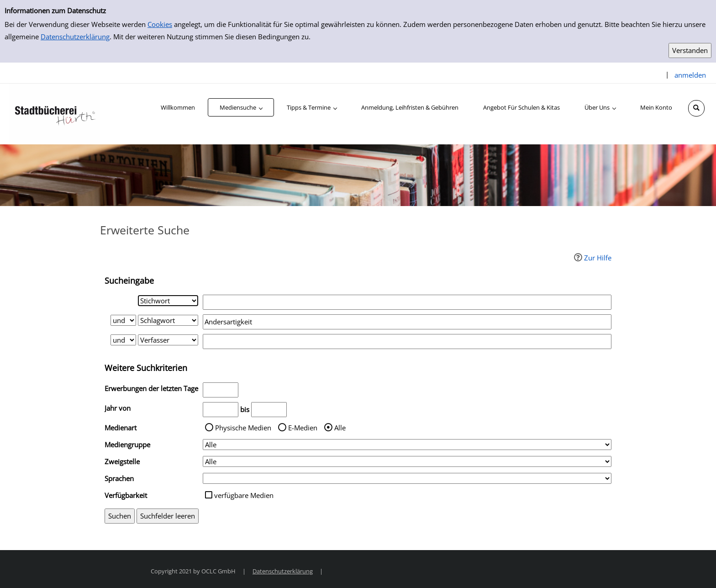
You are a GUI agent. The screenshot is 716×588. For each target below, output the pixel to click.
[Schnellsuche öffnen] (696, 108)
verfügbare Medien (244, 495)
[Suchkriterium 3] (168, 340)
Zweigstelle (122, 461)
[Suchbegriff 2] (407, 322)
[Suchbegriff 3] (407, 342)
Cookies (160, 24)
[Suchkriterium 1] (168, 301)
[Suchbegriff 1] (407, 302)
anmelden (690, 75)
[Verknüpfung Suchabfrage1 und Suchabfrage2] (123, 320)
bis (245, 409)
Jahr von (118, 408)
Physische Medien (243, 428)
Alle (340, 428)
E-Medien (303, 428)
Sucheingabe (129, 281)
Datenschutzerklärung (75, 37)
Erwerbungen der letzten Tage (151, 388)
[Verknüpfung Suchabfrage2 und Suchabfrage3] (123, 340)
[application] (241, 107)
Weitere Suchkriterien (146, 368)
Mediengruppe (127, 445)
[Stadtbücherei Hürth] (55, 113)
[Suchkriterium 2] (168, 320)
